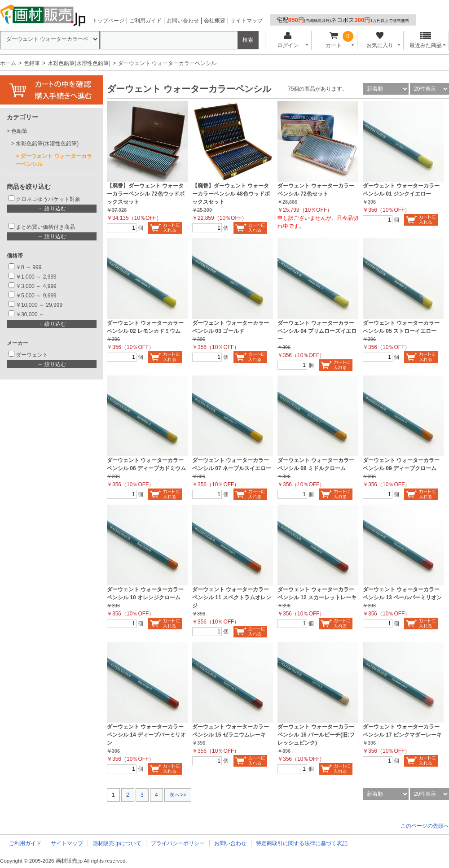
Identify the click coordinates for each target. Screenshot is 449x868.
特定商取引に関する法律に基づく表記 (302, 843)
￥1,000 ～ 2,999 (36, 277)
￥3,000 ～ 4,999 (36, 286)
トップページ (108, 21)
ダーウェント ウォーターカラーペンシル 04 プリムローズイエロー (317, 331)
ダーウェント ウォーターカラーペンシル (54, 160)
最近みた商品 (426, 40)
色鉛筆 (32, 63)
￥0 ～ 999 (29, 267)
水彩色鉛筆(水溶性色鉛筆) (79, 63)
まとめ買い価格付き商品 (45, 227)
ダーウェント (32, 355)
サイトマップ (247, 21)
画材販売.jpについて (117, 843)
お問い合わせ (183, 21)
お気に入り (380, 40)
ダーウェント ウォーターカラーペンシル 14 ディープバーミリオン (146, 735)
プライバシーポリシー (178, 843)
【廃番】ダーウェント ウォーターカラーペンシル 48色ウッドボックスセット (231, 194)
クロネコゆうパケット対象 (48, 199)
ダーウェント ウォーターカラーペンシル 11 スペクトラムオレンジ (232, 598)
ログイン (288, 40)
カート (334, 40)
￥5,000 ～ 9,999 (36, 296)
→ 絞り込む (51, 209)
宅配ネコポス (343, 20)
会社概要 (215, 21)
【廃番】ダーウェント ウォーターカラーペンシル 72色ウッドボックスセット (146, 194)
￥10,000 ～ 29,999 (39, 305)
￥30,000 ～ (31, 314)
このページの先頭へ (425, 826)
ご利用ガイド (145, 21)
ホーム (8, 63)
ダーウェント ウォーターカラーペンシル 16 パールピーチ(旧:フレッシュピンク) (316, 735)
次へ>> (178, 795)
